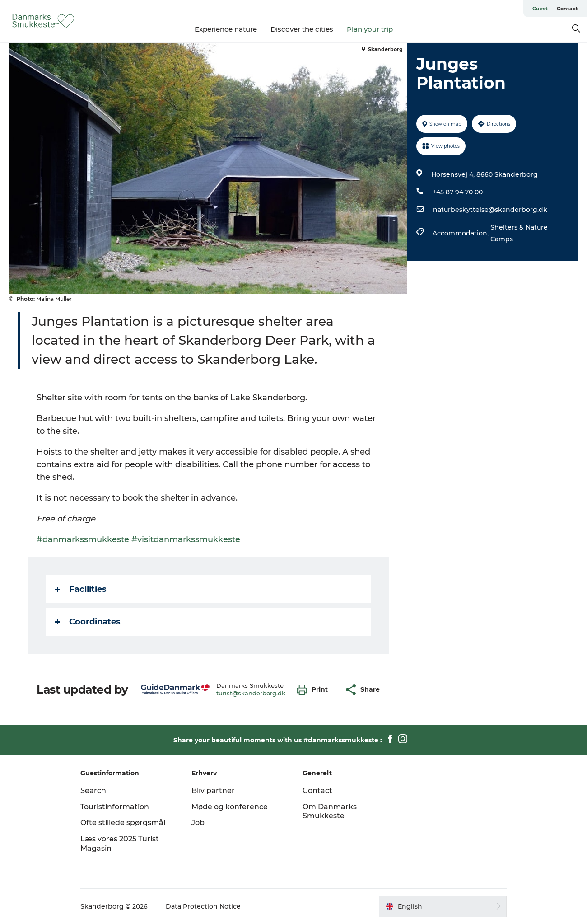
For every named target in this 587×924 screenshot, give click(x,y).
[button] (314, 690)
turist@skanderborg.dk (251, 693)
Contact (567, 9)
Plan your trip (370, 29)
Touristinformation (115, 807)
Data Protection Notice (203, 906)
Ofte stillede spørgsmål (123, 823)
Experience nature (226, 29)
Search (93, 790)
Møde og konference (230, 807)
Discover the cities (302, 29)
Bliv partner (213, 790)
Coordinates (88, 622)
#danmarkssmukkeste (83, 539)
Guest (540, 9)
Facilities (81, 589)
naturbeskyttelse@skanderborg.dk (490, 210)
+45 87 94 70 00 (458, 192)
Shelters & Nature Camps (519, 233)
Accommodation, (461, 233)
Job (198, 823)
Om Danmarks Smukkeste (330, 811)
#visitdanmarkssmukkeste (186, 539)
